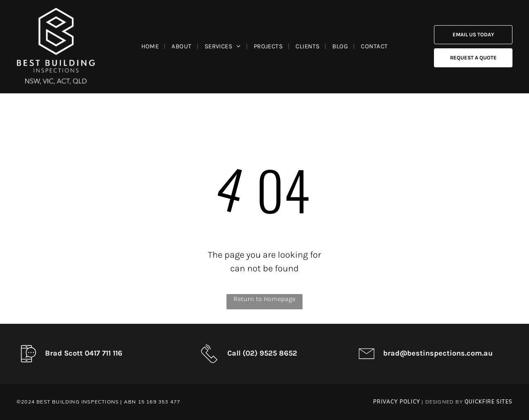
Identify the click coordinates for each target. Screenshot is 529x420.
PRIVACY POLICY (397, 402)
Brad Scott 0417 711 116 (84, 353)
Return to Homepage (264, 299)
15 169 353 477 (159, 402)
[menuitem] (152, 46)
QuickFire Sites (488, 402)
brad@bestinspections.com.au (438, 353)
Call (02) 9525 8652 (262, 353)
